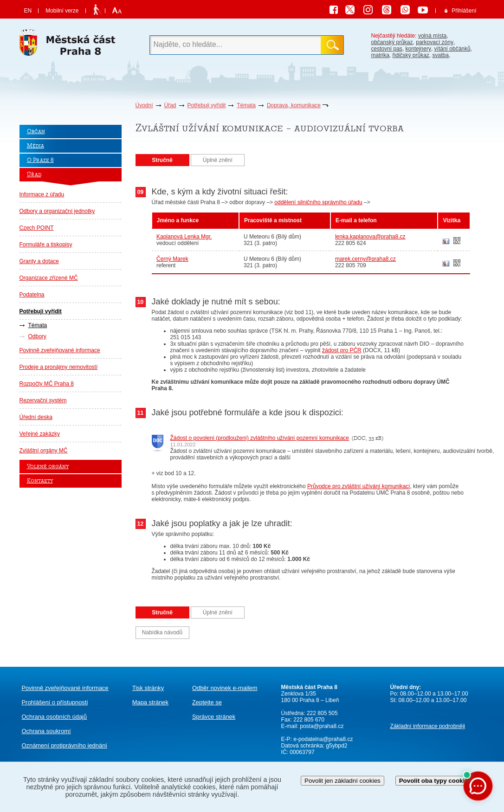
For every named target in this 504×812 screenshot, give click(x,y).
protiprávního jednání (65, 745)
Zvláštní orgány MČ (44, 451)
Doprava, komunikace (294, 105)
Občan (36, 132)
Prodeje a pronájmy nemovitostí (59, 367)
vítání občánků (452, 49)
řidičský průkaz (411, 55)
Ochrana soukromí (46, 731)
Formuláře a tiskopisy (46, 245)
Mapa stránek (150, 702)
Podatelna (32, 295)
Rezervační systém (43, 400)
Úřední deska (36, 417)
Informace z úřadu (42, 194)
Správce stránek (214, 717)
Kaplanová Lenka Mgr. (184, 237)
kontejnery (418, 49)
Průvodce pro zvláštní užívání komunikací (359, 486)
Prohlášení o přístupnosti (55, 702)
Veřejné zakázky (40, 434)
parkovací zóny (435, 42)
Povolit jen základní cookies (342, 781)
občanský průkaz (392, 42)
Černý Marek (172, 259)
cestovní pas (387, 49)
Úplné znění (218, 160)
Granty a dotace (39, 261)
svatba (441, 55)
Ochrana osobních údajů (55, 717)
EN (28, 11)
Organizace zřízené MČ (49, 278)
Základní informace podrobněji (428, 726)
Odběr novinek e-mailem (225, 688)
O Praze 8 (40, 160)
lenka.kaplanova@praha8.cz (370, 237)
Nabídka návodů (162, 632)
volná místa (432, 36)
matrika (380, 55)
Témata (246, 105)
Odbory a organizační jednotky (57, 211)
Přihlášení (464, 11)
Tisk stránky (148, 688)
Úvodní (144, 105)
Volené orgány (48, 467)
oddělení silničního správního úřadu (318, 202)
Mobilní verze (62, 11)
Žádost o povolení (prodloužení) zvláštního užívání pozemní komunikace (260, 438)
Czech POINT (37, 228)
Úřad (170, 105)
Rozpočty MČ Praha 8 (47, 384)
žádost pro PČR (342, 350)
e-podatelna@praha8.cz (323, 739)
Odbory (37, 336)
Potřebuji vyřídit (207, 105)
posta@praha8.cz (322, 726)
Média (36, 146)
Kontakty (40, 481)
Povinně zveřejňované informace (60, 350)
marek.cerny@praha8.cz (365, 259)
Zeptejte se (207, 702)
